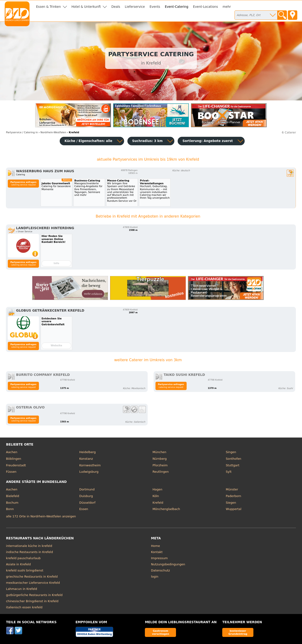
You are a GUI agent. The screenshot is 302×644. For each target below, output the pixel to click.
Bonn (10, 509)
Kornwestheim (90, 465)
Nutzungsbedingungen (168, 564)
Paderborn (233, 496)
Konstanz (86, 459)
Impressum (159, 558)
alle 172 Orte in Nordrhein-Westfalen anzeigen (41, 516)
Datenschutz (160, 570)
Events (155, 7)
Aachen (12, 452)
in (22, 132)
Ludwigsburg (89, 472)
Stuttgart (233, 465)
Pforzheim (160, 465)
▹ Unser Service (24, 232)
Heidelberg (88, 452)
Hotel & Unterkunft (86, 7)
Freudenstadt (16, 465)
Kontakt (157, 552)
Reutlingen (161, 472)
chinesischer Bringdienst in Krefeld (32, 601)
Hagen (158, 489)
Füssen (11, 472)
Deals (116, 7)
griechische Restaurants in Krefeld (32, 577)
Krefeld (158, 503)
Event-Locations (206, 7)
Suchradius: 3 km (147, 141)
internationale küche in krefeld (29, 546)
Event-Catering (177, 7)
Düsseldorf (87, 503)
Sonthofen (233, 459)
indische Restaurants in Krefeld (30, 552)
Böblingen (14, 459)
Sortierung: (208, 141)
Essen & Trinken (48, 7)
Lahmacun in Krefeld (22, 589)
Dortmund (87, 489)
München (159, 452)
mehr (227, 7)
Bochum (12, 503)
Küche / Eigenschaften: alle (88, 141)
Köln (156, 496)
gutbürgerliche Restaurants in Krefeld (34, 595)
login (155, 577)
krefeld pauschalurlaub (23, 558)
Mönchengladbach (166, 509)
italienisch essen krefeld (24, 607)
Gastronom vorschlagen (161, 632)
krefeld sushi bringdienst (25, 570)
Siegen (231, 503)
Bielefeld (13, 496)
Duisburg (86, 496)
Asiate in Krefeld (19, 564)
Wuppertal (234, 509)
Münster (232, 489)
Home (155, 546)
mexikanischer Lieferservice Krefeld (33, 583)
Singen (231, 452)
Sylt (229, 472)
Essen (84, 509)
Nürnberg (160, 459)
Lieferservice (135, 7)
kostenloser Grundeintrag (238, 632)
